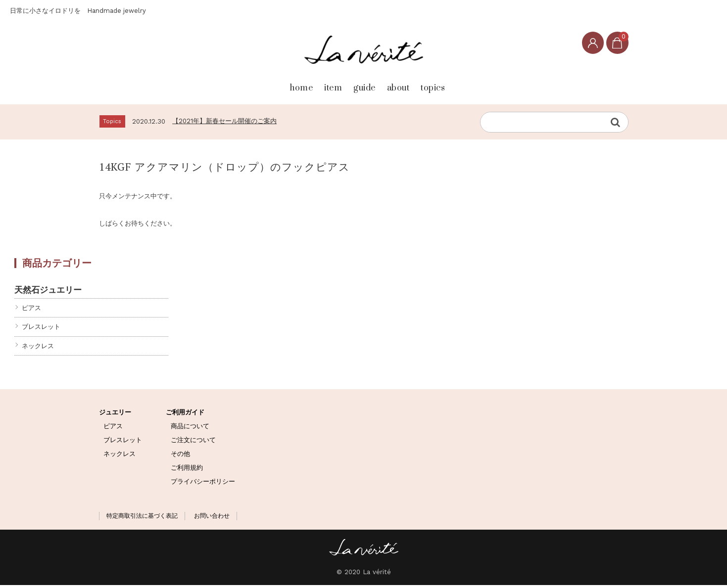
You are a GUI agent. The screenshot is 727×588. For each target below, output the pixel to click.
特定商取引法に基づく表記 (142, 519)
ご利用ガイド (185, 415)
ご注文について (193, 443)
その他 (180, 457)
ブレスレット (41, 330)
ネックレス (38, 348)
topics (472, 85)
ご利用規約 (187, 470)
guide (360, 85)
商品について (190, 429)
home (254, 85)
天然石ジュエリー (48, 293)
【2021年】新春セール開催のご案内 (224, 123)
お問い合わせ (212, 519)
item (307, 85)
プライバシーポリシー (203, 484)
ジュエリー (115, 415)
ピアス (31, 311)
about (415, 85)
